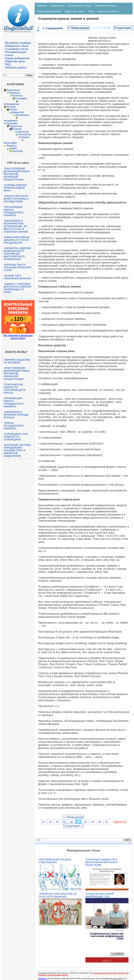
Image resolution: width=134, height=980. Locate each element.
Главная (42, 6)
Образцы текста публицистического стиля (17, 267)
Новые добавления (17, 58)
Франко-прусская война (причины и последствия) (16, 199)
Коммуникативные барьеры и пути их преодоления (17, 240)
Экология (18, 151)
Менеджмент (11, 121)
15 (64, 822)
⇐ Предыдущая (79, 28)
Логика (13, 110)
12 (43, 822)
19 (92, 822)
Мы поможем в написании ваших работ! (18, 337)
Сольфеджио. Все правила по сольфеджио (16, 437)
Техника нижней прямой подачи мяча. (15, 188)
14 (57, 822)
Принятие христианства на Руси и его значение (58, 895)
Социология (22, 132)
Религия (17, 129)
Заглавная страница (18, 43)
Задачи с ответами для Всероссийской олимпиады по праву (17, 288)
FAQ (8, 64)
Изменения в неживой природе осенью (16, 415)
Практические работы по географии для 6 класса (15, 389)
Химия (13, 148)
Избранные (58, 6)
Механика (12, 123)
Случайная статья (17, 49)
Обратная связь (15, 61)
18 (85, 822)
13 (50, 822)
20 (100, 822)
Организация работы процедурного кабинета (14, 211)
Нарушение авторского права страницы (109, 973)
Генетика (17, 96)
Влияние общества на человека (17, 361)
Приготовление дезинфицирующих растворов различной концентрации (17, 174)
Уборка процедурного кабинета (14, 426)
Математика (22, 115)
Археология (13, 90)
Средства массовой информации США (99, 895)
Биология (15, 93)
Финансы (12, 146)
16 (71, 822)
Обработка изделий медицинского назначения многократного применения (17, 254)
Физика (25, 137)
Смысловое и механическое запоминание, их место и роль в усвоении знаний (16, 226)
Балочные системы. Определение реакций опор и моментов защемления (18, 450)
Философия (10, 143)
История (11, 107)
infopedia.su (43, 979)
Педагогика (16, 126)
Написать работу (16, 68)
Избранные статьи (17, 46)
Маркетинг (18, 112)
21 (106, 822)
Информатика (11, 104)
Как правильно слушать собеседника (55, 861)
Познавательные (105, 6)
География (21, 98)
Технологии (25, 134)
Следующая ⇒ (73, 826)
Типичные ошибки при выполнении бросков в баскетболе (101, 862)
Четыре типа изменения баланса (17, 277)
